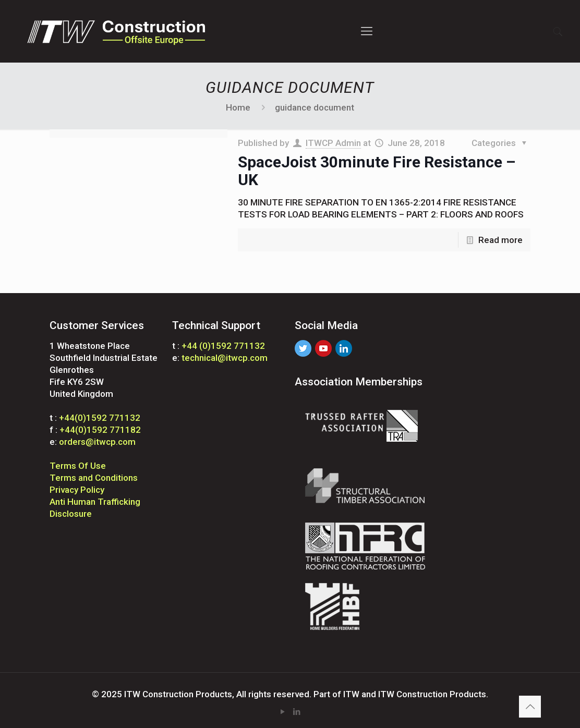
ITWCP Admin (333, 143)
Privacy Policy (77, 490)
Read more (500, 240)
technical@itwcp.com (225, 358)
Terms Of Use (78, 466)
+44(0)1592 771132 (100, 418)
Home (238, 107)
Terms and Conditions (94, 478)
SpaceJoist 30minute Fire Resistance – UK (377, 171)
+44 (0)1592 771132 (223, 346)
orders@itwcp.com (97, 442)
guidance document (315, 107)
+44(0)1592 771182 (100, 430)
